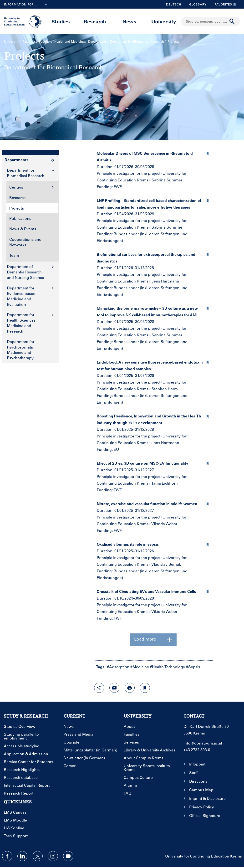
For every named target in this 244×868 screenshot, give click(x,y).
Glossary (196, 4)
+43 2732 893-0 (197, 750)
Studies (61, 21)
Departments (97, 41)
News (129, 21)
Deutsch (174, 4)
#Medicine (140, 667)
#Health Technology (168, 667)
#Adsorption (118, 667)
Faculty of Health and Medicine (62, 41)
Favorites (224, 4)
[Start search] (232, 21)
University (164, 21)
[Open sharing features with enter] (99, 688)
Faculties (29, 41)
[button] (208, 153)
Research (95, 21)
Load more (153, 640)
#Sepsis (193, 667)
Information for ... (26, 5)
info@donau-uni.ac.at (203, 743)
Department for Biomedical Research (137, 41)
